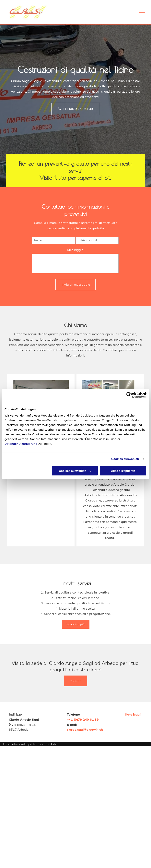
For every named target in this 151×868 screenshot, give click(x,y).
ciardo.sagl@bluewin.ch (85, 729)
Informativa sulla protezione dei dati (29, 744)
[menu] (142, 12)
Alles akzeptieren (123, 471)
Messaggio (75, 250)
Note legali (133, 714)
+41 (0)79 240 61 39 (83, 719)
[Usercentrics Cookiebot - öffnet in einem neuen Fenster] (129, 395)
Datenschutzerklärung (21, 444)
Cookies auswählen (125, 459)
